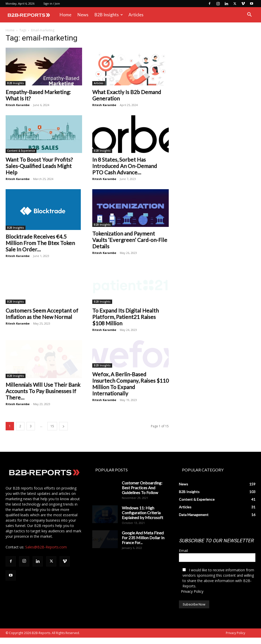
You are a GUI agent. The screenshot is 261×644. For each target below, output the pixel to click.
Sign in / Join (52, 3)
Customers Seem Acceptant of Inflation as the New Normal (42, 314)
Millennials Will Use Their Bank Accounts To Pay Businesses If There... (43, 391)
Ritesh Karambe (18, 105)
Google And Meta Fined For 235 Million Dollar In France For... (143, 544)
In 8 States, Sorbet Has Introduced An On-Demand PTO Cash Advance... (125, 166)
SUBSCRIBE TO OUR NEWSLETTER (216, 547)
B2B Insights (109, 15)
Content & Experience (21, 151)
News (83, 15)
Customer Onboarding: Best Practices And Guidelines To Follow (142, 494)
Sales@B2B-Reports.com (46, 553)
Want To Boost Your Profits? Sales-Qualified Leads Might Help (39, 166)
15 (52, 433)
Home (66, 15)
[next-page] (63, 433)
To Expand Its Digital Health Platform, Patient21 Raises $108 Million (126, 317)
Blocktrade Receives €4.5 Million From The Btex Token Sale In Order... (40, 243)
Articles (136, 15)
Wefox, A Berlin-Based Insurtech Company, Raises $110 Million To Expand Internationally (130, 394)
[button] (249, 15)
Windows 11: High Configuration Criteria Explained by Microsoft (142, 519)
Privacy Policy (192, 598)
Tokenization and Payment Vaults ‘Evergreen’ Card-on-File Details (130, 240)
